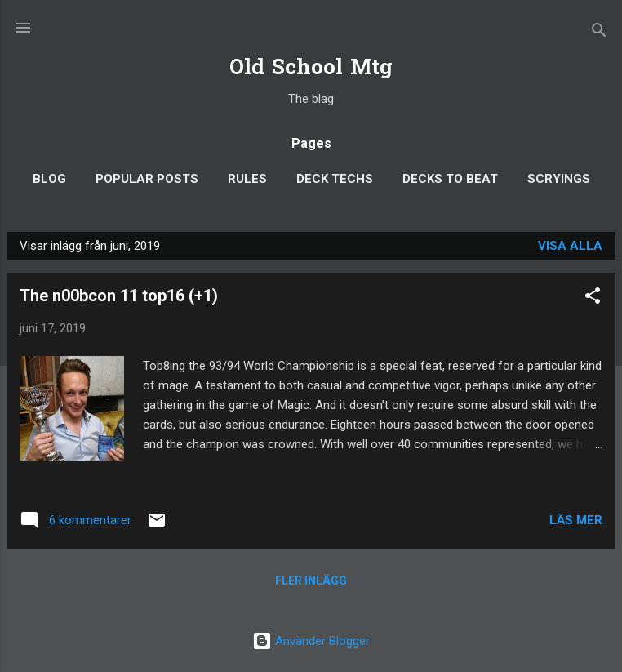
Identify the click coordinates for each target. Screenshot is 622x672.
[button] (593, 298)
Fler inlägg (311, 581)
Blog (49, 179)
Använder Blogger (311, 641)
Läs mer (576, 520)
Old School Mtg (311, 69)
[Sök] (599, 33)
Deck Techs (335, 179)
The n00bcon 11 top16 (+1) (119, 296)
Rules (247, 179)
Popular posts (147, 179)
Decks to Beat (450, 179)
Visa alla (570, 246)
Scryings (559, 179)
